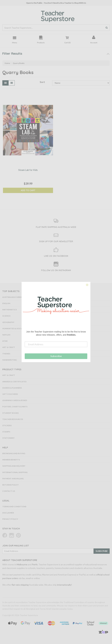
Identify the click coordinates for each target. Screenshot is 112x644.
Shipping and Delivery (14, 466)
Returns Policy (10, 485)
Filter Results (12, 53)
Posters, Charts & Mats (15, 407)
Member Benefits (11, 460)
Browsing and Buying (14, 453)
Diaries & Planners (12, 388)
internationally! (65, 585)
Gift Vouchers (10, 394)
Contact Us (9, 491)
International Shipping (15, 472)
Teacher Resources (13, 419)
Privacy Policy (10, 519)
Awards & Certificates (14, 382)
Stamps (6, 432)
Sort (42, 82)
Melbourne (22, 564)
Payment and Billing (13, 479)
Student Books (10, 413)
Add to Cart (28, 190)
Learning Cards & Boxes (15, 400)
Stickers (7, 425)
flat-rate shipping (20, 585)
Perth (35, 564)
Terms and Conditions (14, 507)
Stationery (8, 438)
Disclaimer (8, 513)
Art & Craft (9, 375)
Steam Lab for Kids (28, 170)
